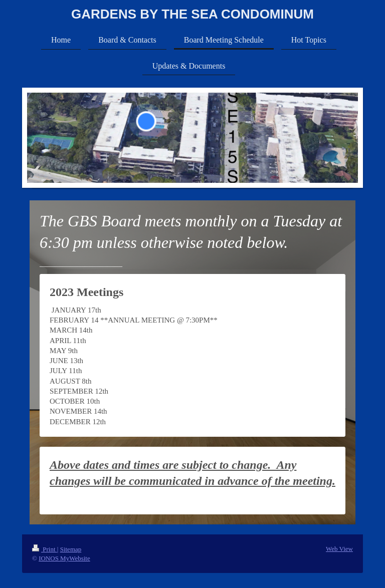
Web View (339, 549)
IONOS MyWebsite (64, 558)
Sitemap (71, 549)
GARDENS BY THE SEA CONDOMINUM (192, 14)
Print (45, 549)
